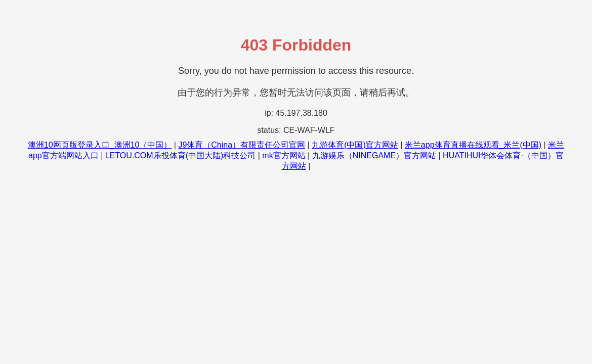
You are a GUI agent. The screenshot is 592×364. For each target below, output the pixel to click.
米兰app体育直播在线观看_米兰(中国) (473, 145)
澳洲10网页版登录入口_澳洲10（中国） (100, 145)
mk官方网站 (284, 155)
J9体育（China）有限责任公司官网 (242, 145)
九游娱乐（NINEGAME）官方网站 (374, 155)
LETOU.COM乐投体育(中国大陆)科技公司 (180, 155)
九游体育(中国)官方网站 (355, 145)
